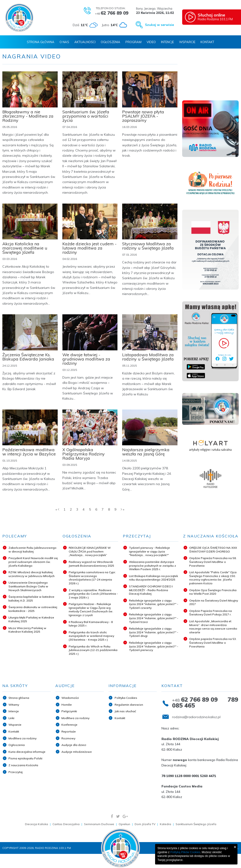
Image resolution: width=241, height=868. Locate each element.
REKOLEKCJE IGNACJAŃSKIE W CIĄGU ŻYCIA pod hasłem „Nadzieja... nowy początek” (90, 551)
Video (151, 42)
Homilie (67, 705)
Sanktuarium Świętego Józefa (196, 824)
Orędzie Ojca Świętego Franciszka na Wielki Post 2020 (213, 592)
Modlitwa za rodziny (22, 738)
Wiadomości (70, 698)
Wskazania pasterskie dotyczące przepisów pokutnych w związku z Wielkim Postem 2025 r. (153, 565)
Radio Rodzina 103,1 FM (218, 17)
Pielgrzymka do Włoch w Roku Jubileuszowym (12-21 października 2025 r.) (93, 650)
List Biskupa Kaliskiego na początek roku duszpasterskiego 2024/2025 (153, 578)
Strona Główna (41, 42)
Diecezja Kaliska (36, 824)
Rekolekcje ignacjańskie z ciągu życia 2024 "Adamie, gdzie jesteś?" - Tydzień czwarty (154, 604)
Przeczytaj (16, 772)
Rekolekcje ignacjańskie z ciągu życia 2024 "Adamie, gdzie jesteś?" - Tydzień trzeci (154, 618)
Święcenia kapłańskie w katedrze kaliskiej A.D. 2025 (31, 599)
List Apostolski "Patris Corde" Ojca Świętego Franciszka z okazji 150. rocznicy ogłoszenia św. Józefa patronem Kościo (213, 578)
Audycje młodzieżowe (77, 752)
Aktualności (85, 42)
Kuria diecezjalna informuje (27, 752)
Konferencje (69, 725)
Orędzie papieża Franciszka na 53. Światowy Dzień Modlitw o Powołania (213, 643)
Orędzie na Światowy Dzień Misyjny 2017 (214, 602)
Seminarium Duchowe (99, 824)
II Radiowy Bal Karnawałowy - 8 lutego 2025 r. (91, 624)
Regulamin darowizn (129, 705)
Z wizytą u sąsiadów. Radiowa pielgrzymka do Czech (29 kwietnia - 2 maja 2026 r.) (93, 594)
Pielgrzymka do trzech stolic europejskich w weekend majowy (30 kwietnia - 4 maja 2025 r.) (91, 636)
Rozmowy (68, 738)
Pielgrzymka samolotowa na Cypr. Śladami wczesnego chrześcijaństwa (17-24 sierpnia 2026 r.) (92, 578)
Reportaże (69, 731)
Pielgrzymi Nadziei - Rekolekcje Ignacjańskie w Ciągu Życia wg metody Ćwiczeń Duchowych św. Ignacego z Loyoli (91, 610)
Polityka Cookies (126, 698)
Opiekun (124, 824)
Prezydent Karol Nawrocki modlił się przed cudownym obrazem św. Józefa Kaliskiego (33, 562)
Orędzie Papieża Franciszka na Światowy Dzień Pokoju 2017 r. (211, 613)
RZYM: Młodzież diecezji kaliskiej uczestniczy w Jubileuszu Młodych (32, 574)
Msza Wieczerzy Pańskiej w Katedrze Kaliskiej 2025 (27, 630)
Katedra (165, 824)
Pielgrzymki (69, 711)
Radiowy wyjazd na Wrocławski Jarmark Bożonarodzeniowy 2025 (91, 564)
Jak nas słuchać (125, 711)
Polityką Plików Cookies (185, 852)
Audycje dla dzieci (74, 745)
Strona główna (19, 698)
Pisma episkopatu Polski (25, 758)
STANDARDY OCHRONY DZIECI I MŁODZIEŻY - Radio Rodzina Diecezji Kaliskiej (151, 590)
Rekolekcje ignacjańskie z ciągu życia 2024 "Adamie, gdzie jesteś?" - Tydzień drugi (154, 632)
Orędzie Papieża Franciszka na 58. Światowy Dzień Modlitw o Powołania (213, 562)
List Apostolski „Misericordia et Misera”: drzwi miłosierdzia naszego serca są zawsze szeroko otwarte (213, 627)
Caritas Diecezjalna (66, 824)
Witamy (14, 705)
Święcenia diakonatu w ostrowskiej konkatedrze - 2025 (33, 609)
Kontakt (207, 42)
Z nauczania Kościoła (23, 765)
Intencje (167, 42)
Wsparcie (187, 42)
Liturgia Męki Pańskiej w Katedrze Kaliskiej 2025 (31, 619)
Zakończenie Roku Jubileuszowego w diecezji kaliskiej (32, 550)
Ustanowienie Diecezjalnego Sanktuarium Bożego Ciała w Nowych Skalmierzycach (28, 586)
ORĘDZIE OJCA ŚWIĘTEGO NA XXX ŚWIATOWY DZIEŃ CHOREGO (213, 550)
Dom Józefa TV (145, 824)
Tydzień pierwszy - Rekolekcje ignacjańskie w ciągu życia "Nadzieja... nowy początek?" (149, 551)
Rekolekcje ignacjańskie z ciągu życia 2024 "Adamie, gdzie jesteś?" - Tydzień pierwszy (154, 646)
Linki (11, 718)
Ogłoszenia (110, 42)
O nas (64, 42)
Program (133, 42)
